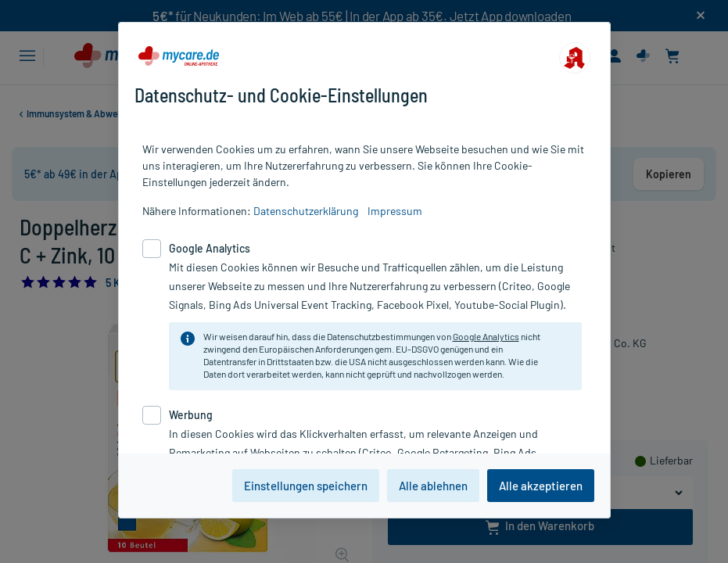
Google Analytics (486, 336)
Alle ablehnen (433, 486)
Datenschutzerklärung (306, 211)
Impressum (395, 211)
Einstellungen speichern (306, 486)
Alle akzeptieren (541, 486)
